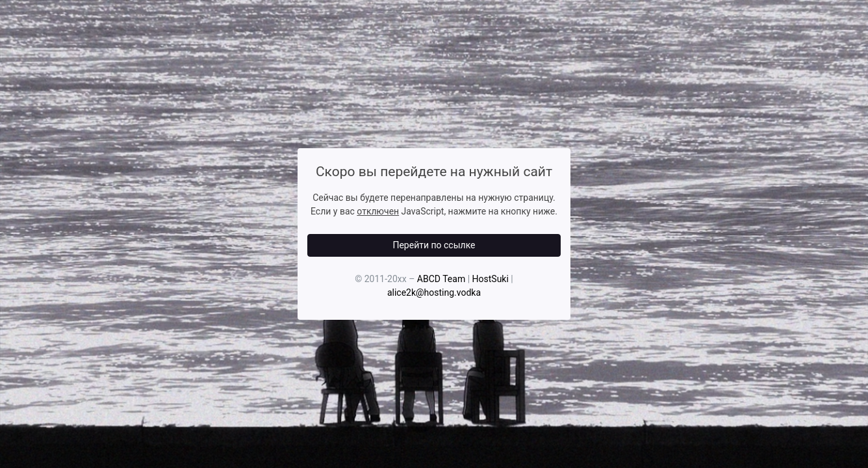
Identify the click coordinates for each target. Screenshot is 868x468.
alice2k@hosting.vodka (434, 292)
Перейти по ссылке (434, 245)
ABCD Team (441, 279)
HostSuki (491, 279)
